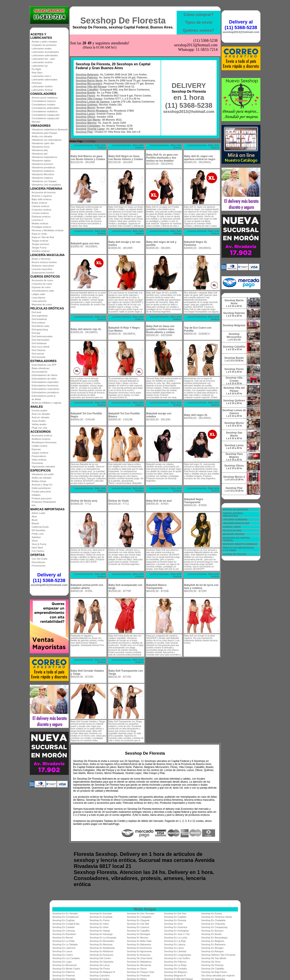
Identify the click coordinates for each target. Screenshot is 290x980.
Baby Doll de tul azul (159, 501)
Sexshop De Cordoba (175, 969)
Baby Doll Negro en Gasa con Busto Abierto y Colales (126, 158)
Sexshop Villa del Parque (91, 87)
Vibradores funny (41, 147)
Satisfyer (36, 537)
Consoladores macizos (44, 101)
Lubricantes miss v (42, 76)
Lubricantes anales (42, 48)
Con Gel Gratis (40, 559)
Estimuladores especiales (45, 382)
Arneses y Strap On (42, 485)
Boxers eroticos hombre (44, 262)
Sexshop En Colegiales (139, 917)
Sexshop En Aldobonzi (101, 951)
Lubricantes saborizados (45, 80)
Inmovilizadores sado (43, 291)
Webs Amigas (145, 909)
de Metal (36, 399)
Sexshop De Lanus (100, 965)
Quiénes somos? (199, 30)
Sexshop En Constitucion (66, 917)
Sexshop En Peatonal (138, 975)
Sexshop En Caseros (138, 927)
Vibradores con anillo (43, 474)
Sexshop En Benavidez (102, 941)
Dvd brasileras (39, 319)
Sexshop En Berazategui (214, 938)
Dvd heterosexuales (42, 336)
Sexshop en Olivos (137, 969)
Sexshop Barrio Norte (89, 81)
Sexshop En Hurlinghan (177, 931)
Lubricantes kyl (40, 66)
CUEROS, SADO (232, 527)
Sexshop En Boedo (211, 934)
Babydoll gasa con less (85, 243)
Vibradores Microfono (43, 174)
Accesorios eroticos (42, 435)
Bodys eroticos (40, 203)
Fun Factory (38, 551)
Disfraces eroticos (41, 217)
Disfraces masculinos (43, 266)
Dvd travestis (39, 357)
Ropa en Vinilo (39, 234)
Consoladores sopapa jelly (46, 115)
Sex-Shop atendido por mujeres (218, 975)
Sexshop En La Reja (175, 941)
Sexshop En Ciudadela (213, 920)
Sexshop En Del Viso (175, 913)
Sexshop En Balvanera (139, 944)
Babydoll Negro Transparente (194, 501)
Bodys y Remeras (41, 259)
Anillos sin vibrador (42, 478)
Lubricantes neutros (42, 62)
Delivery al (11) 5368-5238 (49, 578)
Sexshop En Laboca (175, 944)
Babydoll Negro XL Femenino (196, 243)
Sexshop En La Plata (64, 941)
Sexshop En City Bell (138, 924)
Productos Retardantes (44, 502)
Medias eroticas (40, 223)
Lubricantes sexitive (42, 86)
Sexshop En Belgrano (213, 941)
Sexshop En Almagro (212, 948)
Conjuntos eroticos (42, 210)
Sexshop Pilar (84, 132)
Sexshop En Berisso (137, 938)
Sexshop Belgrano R (175, 975)
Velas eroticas (39, 460)
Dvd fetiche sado (41, 326)
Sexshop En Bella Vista (139, 941)
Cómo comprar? (199, 15)
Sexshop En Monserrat (65, 965)
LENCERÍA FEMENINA (235, 520)
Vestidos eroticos (41, 251)
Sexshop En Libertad (175, 951)
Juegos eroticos (40, 453)
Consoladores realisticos (45, 111)
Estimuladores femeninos (45, 385)
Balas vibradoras (41, 368)
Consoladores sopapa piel (45, 118)
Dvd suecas (38, 354)
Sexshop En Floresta (175, 920)
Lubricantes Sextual (42, 90)
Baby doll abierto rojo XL (86, 329)
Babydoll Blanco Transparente (157, 587)
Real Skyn (37, 73)
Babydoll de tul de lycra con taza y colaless (201, 587)
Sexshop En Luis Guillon (177, 958)
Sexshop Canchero (100, 975)
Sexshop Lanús (85, 114)
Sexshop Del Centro (100, 958)
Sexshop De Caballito (213, 969)
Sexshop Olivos (86, 117)
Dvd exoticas (39, 323)
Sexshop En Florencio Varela (217, 917)
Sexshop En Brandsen (64, 934)
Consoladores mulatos (44, 105)
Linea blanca (38, 298)
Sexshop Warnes (86, 123)
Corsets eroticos (40, 213)
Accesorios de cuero (43, 280)
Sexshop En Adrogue (212, 951)
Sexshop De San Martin (214, 958)
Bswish (36, 523)
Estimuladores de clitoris (45, 375)
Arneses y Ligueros (42, 196)
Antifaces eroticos (41, 439)
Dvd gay (36, 333)
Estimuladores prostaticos (45, 392)
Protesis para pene (42, 498)
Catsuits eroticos (40, 206)
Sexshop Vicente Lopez (90, 129)
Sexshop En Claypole (138, 920)
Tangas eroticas (40, 241)
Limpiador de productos (44, 45)
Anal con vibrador (41, 414)
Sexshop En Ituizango (101, 934)
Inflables (36, 495)
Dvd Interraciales (41, 340)
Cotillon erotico (40, 446)
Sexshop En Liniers (63, 955)
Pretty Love (38, 534)
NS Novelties (39, 530)
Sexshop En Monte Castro (66, 969)
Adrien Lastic (39, 513)
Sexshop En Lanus (62, 951)
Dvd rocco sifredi (41, 347)
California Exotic (40, 527)
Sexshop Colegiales (88, 126)
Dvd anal (36, 312)
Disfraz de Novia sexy (84, 501)
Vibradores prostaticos (44, 167)
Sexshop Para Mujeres (234, 456)
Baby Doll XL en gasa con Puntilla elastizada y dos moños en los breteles (162, 158)
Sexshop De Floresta (123, 20)
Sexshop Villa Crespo (89, 99)
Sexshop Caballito (87, 90)
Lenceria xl (37, 220)
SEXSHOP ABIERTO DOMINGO (240, 544)
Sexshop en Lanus (174, 948)
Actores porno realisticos (45, 98)
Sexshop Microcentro (89, 84)
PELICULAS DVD (232, 531)
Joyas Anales (39, 421)
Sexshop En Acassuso (101, 955)
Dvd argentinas (40, 316)
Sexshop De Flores (100, 969)
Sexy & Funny (39, 544)
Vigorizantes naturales (44, 467)
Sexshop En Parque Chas (140, 972)
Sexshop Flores (85, 96)
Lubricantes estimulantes (45, 55)
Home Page (76, 141)
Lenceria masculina (42, 269)
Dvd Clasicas (39, 350)
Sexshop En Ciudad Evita (66, 924)
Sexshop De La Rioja (175, 965)
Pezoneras (37, 463)
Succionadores (40, 372)
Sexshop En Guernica (176, 927)
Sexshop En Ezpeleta (101, 917)
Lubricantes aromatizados (45, 52)
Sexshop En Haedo (100, 931)
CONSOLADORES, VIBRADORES (233, 515)
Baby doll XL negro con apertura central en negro (200, 158)
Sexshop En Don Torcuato (141, 913)
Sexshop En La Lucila (176, 938)
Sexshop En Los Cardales (66, 958)
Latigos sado (38, 294)
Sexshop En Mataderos (139, 962)
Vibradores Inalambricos (44, 157)
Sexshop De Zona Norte (139, 958)
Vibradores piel (40, 154)
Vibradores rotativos (42, 178)
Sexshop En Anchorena (139, 948)
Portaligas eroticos (42, 227)
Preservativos (39, 456)
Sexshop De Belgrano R (102, 972)
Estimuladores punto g (44, 396)
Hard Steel (37, 548)
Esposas (36, 449)
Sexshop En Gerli (173, 924)
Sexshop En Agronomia (139, 951)
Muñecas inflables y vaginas (47, 403)
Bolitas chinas (39, 481)
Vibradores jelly (40, 150)
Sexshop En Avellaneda (102, 948)
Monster (36, 122)
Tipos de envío (199, 22)
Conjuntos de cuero (42, 284)
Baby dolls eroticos (42, 199)
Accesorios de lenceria (44, 192)
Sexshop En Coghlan (175, 917)
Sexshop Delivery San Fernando (218, 955)
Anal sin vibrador (41, 417)
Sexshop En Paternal (64, 975)
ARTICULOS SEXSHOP (235, 510)
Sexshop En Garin (99, 924)
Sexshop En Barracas (101, 944)
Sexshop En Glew (99, 927)
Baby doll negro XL (196, 415)
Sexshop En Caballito (138, 931)
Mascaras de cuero (42, 304)
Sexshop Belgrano (87, 75)
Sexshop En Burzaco (212, 931)
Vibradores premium (42, 164)
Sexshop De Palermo (175, 962)
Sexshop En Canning (64, 931)
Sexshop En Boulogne (139, 934)
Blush (35, 520)
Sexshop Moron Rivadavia (92, 111)
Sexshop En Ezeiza (212, 913)
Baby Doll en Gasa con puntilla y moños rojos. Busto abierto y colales (161, 329)
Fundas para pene (41, 492)
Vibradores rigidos (41, 161)
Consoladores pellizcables (46, 108)
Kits (34, 505)
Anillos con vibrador (42, 136)
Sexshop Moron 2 (234, 477)
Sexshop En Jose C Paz (177, 934)
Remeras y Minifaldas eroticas (48, 230)
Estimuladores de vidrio (44, 379)
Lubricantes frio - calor (44, 59)
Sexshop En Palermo (64, 972)
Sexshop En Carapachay (214, 927)
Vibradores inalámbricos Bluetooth (50, 130)
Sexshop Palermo (87, 78)
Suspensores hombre (43, 273)
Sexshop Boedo (86, 93)
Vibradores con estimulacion (47, 140)
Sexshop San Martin (88, 120)
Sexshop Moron (86, 108)
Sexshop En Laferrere (64, 948)
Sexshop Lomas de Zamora (93, 102)
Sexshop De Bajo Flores (214, 972)
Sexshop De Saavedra (101, 962)
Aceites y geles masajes (44, 42)
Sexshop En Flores (100, 920)
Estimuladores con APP (44, 365)
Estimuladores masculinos (46, 389)
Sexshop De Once (211, 962)
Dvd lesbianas (39, 343)
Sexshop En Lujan (62, 962)
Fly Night (36, 69)
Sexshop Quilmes (87, 105)
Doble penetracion (41, 488)
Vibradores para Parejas (44, 133)
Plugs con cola (40, 428)
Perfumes (37, 83)
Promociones (39, 566)
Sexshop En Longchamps (178, 955)
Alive (34, 517)
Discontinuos (39, 562)
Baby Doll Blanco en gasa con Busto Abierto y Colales (88, 158)
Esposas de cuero (41, 287)
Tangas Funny (39, 248)
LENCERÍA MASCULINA (236, 523)
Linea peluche (39, 301)
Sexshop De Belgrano (176, 972)
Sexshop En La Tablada (65, 944)
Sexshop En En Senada (65, 913)
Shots (35, 541)
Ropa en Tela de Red (43, 237)
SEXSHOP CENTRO (234, 534)
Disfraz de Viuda (119, 501)
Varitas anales (39, 424)
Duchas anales (40, 410)
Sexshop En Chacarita (213, 924)
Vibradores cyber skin (43, 143)
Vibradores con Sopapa (44, 181)
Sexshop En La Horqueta (103, 938)
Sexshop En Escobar (101, 913)
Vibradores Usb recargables (46, 185)
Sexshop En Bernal (63, 938)
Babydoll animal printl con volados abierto (87, 587)
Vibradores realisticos (43, 171)
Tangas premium (40, 244)
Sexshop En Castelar (64, 927)
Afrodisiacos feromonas (44, 442)
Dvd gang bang (40, 329)
